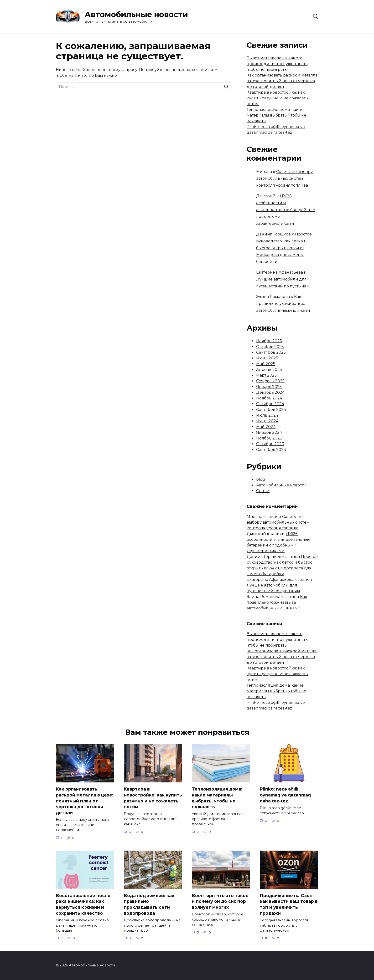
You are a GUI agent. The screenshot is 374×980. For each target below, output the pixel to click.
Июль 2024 (267, 415)
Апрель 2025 (269, 370)
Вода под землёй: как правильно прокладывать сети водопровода (149, 904)
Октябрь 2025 (270, 347)
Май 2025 (266, 364)
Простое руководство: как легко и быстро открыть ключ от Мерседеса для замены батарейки (284, 248)
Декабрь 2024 (270, 392)
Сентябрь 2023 (271, 450)
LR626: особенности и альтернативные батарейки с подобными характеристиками (286, 210)
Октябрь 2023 (270, 444)
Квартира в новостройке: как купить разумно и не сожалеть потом (277, 98)
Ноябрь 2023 (269, 438)
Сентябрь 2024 (271, 410)
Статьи (263, 491)
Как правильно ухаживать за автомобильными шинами (283, 304)
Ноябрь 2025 (269, 341)
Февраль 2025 (270, 381)
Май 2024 (266, 427)
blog (261, 479)
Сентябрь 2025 (271, 352)
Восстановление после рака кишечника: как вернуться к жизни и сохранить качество (83, 904)
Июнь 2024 (267, 421)
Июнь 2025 (267, 358)
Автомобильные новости (136, 14)
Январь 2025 (269, 387)
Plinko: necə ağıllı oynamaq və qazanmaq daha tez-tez (285, 795)
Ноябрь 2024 (269, 398)
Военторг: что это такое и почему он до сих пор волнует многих (220, 901)
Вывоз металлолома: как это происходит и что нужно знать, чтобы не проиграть (278, 64)
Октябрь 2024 (270, 404)
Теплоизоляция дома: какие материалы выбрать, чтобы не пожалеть (276, 115)
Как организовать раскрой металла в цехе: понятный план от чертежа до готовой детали (282, 81)
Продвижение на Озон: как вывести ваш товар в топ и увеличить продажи (289, 904)
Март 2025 (266, 375)
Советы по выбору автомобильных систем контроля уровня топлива (284, 179)
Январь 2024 (269, 432)
